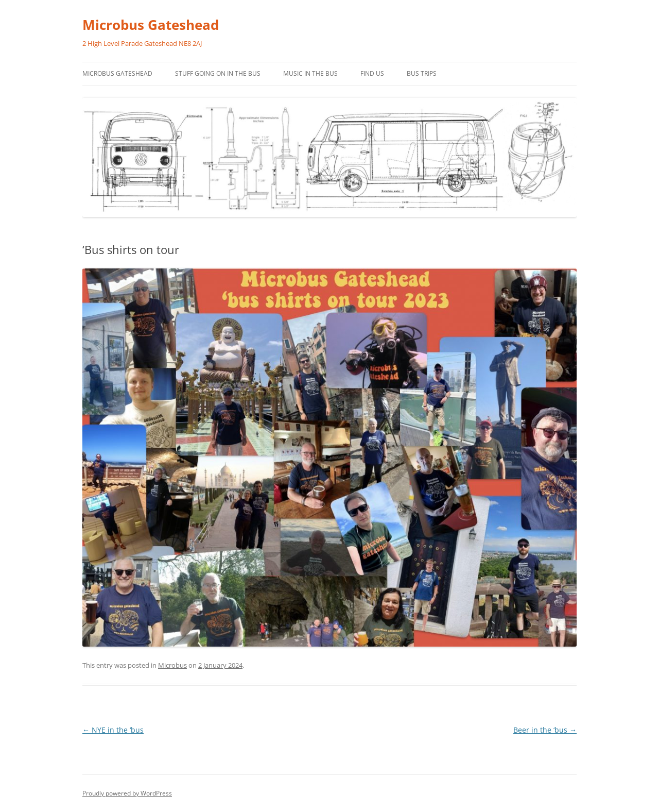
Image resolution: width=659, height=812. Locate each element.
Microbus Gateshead (151, 25)
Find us (372, 73)
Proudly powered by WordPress (127, 793)
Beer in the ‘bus (545, 730)
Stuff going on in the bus (218, 73)
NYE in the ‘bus (113, 730)
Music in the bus (310, 73)
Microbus (172, 665)
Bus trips (422, 73)
